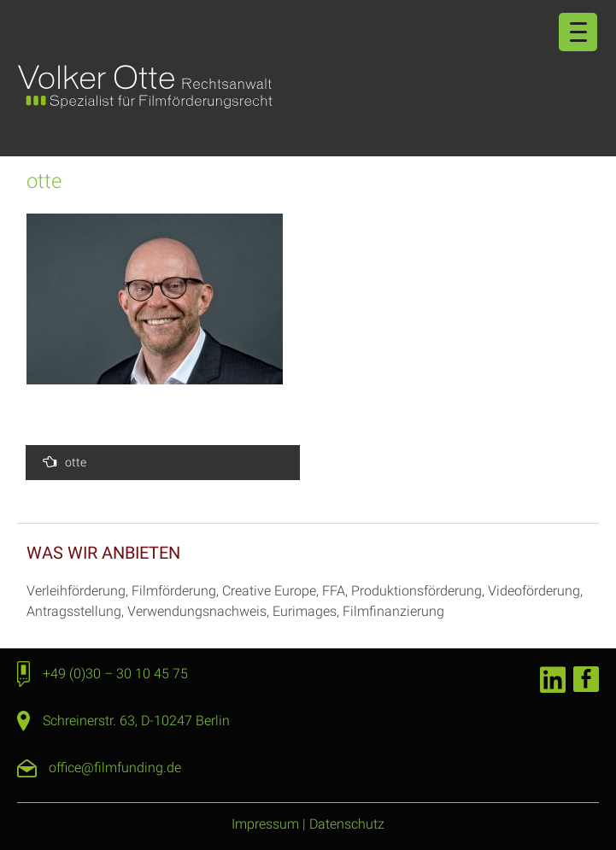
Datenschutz (347, 824)
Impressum (265, 824)
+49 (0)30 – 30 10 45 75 (115, 674)
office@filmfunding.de (115, 768)
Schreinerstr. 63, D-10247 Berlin (136, 721)
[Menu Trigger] (578, 32)
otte (65, 462)
